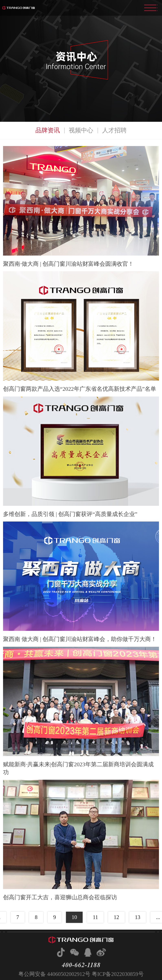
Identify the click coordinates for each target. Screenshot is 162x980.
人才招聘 (114, 130)
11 (95, 917)
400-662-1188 (81, 965)
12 (117, 917)
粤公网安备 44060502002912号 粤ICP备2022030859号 (81, 974)
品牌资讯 (48, 130)
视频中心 (81, 130)
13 (138, 917)
